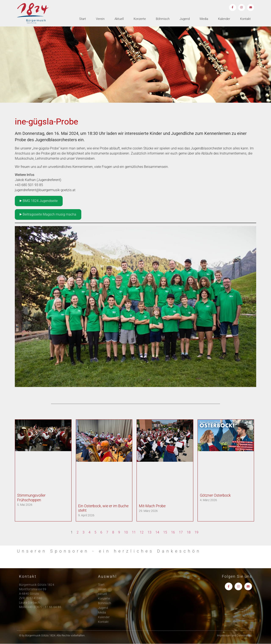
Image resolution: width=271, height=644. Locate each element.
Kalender (224, 19)
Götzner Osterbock (215, 495)
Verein (100, 19)
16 (173, 532)
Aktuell (119, 19)
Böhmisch (163, 19)
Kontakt (245, 19)
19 (196, 532)
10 (126, 532)
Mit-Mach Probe (152, 506)
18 (189, 532)
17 (181, 532)
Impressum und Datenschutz (234, 635)
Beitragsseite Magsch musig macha (48, 214)
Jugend (185, 19)
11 (134, 532)
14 (157, 532)
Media (204, 19)
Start (83, 19)
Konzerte (140, 19)
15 (165, 532)
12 (142, 532)
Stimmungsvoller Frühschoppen (31, 498)
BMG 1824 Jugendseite (39, 201)
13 (149, 532)
